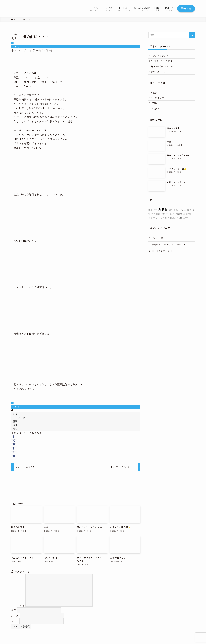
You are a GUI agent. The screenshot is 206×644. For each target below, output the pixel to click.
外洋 (155, 218)
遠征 (15, 425)
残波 (163, 222)
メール (15, 616)
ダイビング (19, 418)
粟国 (15, 421)
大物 (189, 218)
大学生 (186, 226)
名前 (14, 610)
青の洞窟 (156, 222)
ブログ (16, 47)
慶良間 (163, 217)
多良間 (163, 226)
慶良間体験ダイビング (163, 69)
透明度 (179, 222)
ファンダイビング (161, 56)
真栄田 (189, 222)
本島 (151, 218)
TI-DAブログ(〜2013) (163, 259)
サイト (15, 621)
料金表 (155, 97)
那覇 (151, 226)
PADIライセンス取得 (162, 63)
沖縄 (179, 226)
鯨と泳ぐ (170, 222)
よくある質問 (158, 103)
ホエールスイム (160, 75)
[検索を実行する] (192, 35)
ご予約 (155, 110)
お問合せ (156, 116)
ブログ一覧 (157, 246)
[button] (14, 437)
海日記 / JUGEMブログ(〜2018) (168, 253)
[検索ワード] (172, 35)
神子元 (156, 226)
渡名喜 (172, 218)
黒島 (15, 429)
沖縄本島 (172, 226)
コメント (18, 606)
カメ (15, 414)
